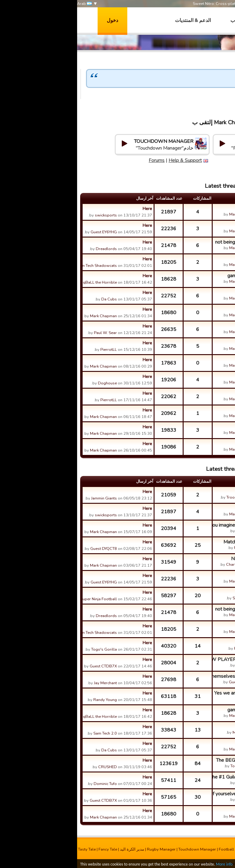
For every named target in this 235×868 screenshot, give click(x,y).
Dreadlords (29, 249)
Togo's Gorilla (27, 649)
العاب (159, 20)
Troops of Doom (164, 497)
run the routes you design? (186, 727)
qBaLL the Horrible (23, 282)
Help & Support (206, 160)
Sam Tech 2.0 (167, 598)
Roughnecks (168, 548)
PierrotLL (32, 350)
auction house (200, 225)
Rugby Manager (84, 849)
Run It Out (170, 855)
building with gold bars (190, 393)
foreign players (198, 376)
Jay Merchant (28, 683)
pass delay (203, 410)
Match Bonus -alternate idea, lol (180, 542)
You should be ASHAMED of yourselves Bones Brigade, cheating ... (176, 794)
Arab (7, 4)
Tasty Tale (10, 849)
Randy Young (28, 700)
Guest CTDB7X (26, 666)
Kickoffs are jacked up (191, 643)
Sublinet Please (197, 592)
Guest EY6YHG (27, 232)
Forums (177, 160)
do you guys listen (195, 326)
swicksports (29, 215)
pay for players (198, 259)
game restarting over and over (182, 276)
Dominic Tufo (28, 784)
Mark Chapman (216, 102)
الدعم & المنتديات (116, 20)
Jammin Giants (27, 498)
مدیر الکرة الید (55, 849)
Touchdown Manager (120, 849)
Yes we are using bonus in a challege (176, 693)
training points (199, 343)
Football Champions (160, 849)
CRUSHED (30, 767)
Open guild (203, 492)
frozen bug (203, 444)
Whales (172, 699)
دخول (35, 20)
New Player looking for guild (184, 559)
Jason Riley (169, 531)
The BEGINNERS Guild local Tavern (177, 760)
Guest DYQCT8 (26, 549)
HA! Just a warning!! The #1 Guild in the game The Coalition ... (176, 777)
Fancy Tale (31, 849)
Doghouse (30, 383)
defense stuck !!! (197, 427)
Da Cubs (32, 299)
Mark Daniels (167, 732)
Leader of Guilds (197, 309)
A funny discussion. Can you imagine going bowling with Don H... (176, 525)
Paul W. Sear (28, 333)
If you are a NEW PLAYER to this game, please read (176, 659)
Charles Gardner (164, 565)
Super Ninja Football (21, 599)
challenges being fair (193, 292)
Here (70, 209)
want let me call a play (190, 209)
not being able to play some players (176, 242)
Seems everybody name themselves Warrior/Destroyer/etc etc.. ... (176, 676)
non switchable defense (189, 360)
